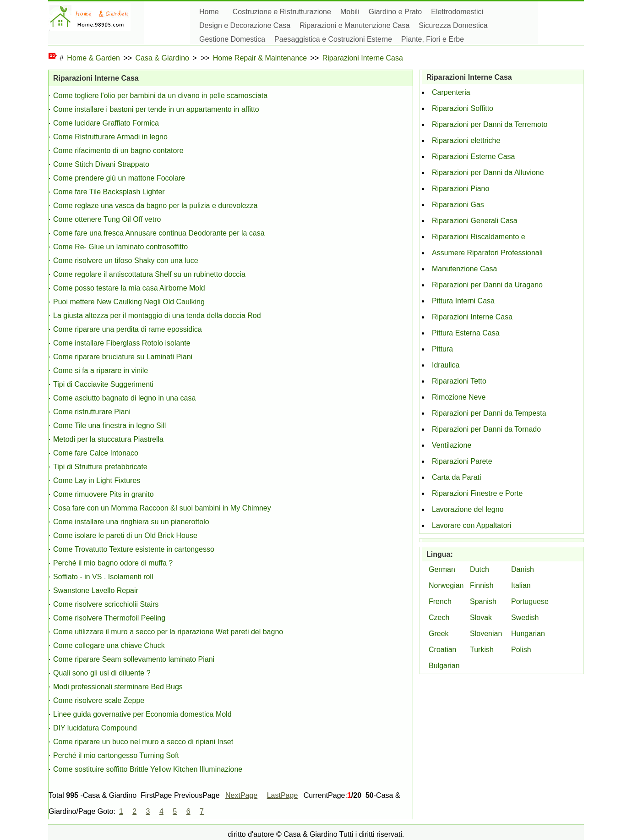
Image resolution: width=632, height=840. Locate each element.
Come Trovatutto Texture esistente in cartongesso (134, 549)
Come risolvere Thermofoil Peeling (109, 618)
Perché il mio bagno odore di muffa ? (113, 563)
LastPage (283, 795)
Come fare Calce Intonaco (96, 453)
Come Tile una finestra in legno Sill (109, 425)
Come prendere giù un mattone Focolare (119, 178)
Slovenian (486, 634)
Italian (521, 585)
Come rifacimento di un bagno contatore (118, 151)
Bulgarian (444, 666)
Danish (523, 569)
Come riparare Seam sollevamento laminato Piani (134, 659)
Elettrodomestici (457, 12)
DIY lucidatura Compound (95, 728)
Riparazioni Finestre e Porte (477, 493)
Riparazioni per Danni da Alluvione (488, 173)
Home (209, 12)
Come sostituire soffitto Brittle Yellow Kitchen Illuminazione (148, 769)
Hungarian (528, 634)
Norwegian (446, 585)
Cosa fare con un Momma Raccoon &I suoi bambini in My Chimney (162, 508)
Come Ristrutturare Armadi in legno (110, 137)
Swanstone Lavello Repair (96, 590)
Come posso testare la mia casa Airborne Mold (129, 288)
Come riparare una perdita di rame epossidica (128, 329)
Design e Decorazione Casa (245, 25)
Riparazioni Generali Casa (475, 221)
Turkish (482, 650)
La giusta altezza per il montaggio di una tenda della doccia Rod (157, 316)
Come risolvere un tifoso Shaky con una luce (126, 261)
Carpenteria (451, 92)
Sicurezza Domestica (453, 25)
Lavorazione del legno (468, 509)
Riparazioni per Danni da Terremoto (490, 124)
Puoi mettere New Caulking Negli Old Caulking (129, 302)
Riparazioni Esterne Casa (473, 156)
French (440, 601)
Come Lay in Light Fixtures (97, 480)
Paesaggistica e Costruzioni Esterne (333, 39)
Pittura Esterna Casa (466, 333)
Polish (521, 650)
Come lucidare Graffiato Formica (106, 123)
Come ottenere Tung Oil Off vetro (107, 219)
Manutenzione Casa (464, 269)
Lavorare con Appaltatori (471, 525)
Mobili (350, 12)
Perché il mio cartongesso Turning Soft (116, 755)
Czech (439, 618)
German (442, 569)
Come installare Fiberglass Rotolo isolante (122, 343)
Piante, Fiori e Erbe (433, 39)
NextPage (241, 795)
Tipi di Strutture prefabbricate (100, 467)
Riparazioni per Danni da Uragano (487, 285)
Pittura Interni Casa (463, 301)
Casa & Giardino (162, 58)
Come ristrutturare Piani (92, 412)
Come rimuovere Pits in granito (104, 494)
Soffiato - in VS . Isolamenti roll (103, 577)
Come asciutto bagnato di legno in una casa (124, 398)
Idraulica (446, 365)
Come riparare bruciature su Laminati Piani (123, 357)
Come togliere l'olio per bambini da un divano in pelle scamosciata (160, 96)
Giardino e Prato (395, 12)
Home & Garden (93, 58)
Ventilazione (452, 445)
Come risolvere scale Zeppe (99, 700)
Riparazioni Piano (460, 189)
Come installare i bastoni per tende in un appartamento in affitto (156, 109)
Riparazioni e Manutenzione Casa (354, 25)
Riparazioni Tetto (459, 381)
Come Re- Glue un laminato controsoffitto (120, 247)
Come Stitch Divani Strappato (101, 164)
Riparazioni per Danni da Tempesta (489, 413)
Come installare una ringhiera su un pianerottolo (131, 522)
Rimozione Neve (459, 397)
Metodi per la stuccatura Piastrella (108, 439)
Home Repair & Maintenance (260, 58)
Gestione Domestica (232, 39)
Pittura (442, 349)
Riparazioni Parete (462, 461)
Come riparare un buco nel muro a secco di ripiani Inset (143, 742)
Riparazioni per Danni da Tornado (486, 429)
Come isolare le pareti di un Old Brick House (125, 535)
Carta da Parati (457, 477)
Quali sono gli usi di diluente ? (102, 673)
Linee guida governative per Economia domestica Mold (142, 714)
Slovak (481, 618)
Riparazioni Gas (458, 205)
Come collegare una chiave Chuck (109, 645)
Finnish (482, 585)
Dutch (479, 569)
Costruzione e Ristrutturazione (282, 12)
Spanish (483, 601)
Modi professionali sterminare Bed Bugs (118, 687)
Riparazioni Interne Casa (363, 58)
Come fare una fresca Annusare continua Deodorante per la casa (159, 233)
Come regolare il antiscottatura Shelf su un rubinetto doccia (149, 274)
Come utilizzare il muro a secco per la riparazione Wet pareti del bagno (168, 632)
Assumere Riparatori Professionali (487, 253)
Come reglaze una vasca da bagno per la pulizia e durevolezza (155, 206)
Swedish (525, 618)
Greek (439, 634)
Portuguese (530, 601)
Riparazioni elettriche (466, 140)
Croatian (442, 650)
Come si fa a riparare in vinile (101, 371)
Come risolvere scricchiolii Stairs (106, 604)
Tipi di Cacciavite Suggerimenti (103, 384)
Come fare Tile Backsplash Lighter (109, 192)
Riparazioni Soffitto (463, 108)
